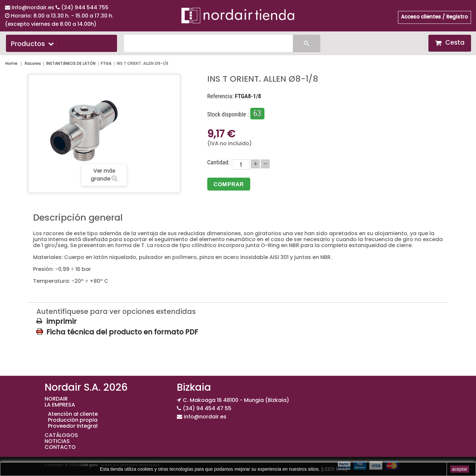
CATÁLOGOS (61, 435)
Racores (33, 63)
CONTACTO (60, 447)
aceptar (460, 469)
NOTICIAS (57, 441)
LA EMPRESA (60, 405)
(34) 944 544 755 (85, 7)
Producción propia (73, 420)
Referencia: (220, 96)
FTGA (106, 63)
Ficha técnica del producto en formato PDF (122, 332)
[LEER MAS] (334, 469)
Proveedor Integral (73, 426)
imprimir (61, 322)
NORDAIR (56, 399)
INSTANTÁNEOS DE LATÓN (71, 63)
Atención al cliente (73, 414)
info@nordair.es (34, 7)
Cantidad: (218, 162)
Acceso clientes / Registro (434, 17)
